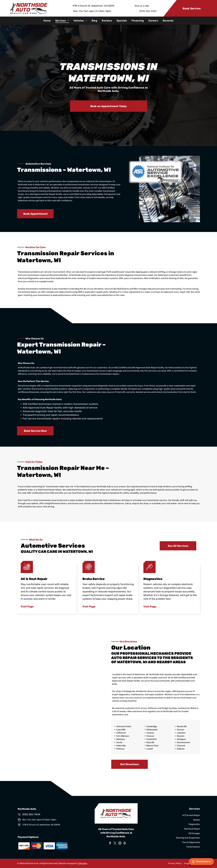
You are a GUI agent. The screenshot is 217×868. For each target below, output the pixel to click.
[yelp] (125, 844)
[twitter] (115, 844)
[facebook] (110, 844)
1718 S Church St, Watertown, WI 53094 (93, 6)
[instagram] (120, 844)
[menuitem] (47, 21)
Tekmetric (83, 863)
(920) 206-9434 (148, 11)
